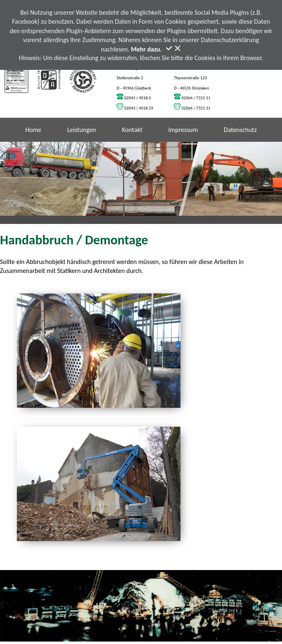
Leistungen (81, 130)
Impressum (183, 130)
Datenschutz (240, 130)
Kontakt (132, 130)
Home (33, 130)
